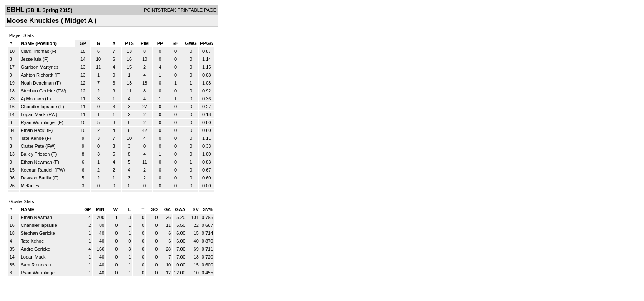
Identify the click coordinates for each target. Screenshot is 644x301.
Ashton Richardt (37, 75)
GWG (191, 43)
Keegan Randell (37, 170)
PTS (129, 43)
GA (168, 209)
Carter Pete (33, 146)
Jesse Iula (31, 59)
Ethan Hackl (33, 130)
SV (196, 209)
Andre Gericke (35, 249)
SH (175, 43)
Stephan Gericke (38, 91)
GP (83, 43)
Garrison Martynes (40, 67)
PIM (145, 43)
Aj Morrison (33, 99)
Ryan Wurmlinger (39, 122)
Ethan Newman (36, 162)
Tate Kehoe (33, 138)
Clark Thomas (35, 51)
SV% (208, 209)
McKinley (30, 186)
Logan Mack (33, 114)
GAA (180, 209)
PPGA (207, 43)
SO (154, 209)
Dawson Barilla (36, 178)
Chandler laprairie (39, 107)
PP (160, 43)
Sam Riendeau (36, 265)
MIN (100, 209)
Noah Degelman (38, 83)
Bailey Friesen (35, 154)
